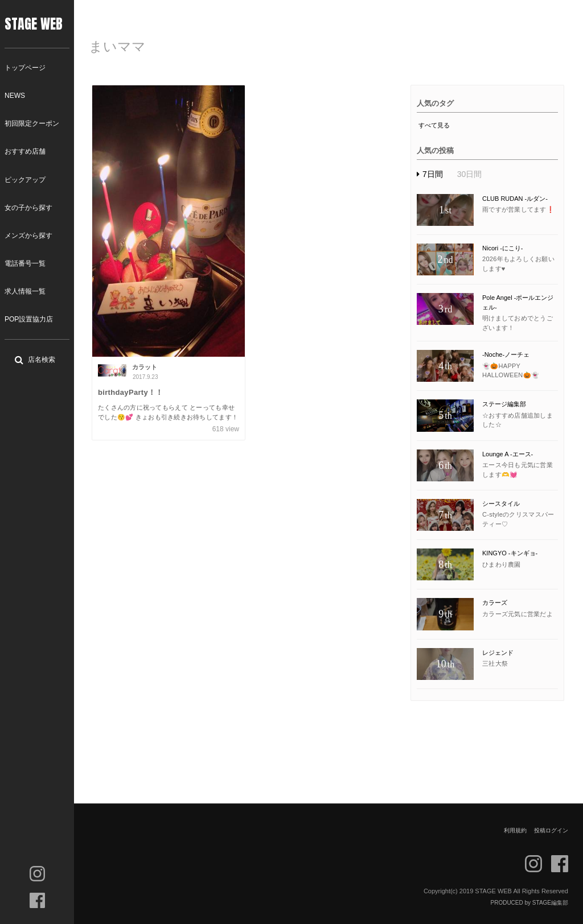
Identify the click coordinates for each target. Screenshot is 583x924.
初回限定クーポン (32, 123)
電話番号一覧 (25, 263)
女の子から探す (28, 208)
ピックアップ (25, 180)
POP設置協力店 (29, 319)
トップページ (25, 68)
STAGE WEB (34, 24)
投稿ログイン (551, 830)
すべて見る (434, 125)
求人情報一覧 (25, 291)
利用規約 (515, 830)
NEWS (15, 96)
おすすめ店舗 (25, 151)
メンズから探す (28, 236)
